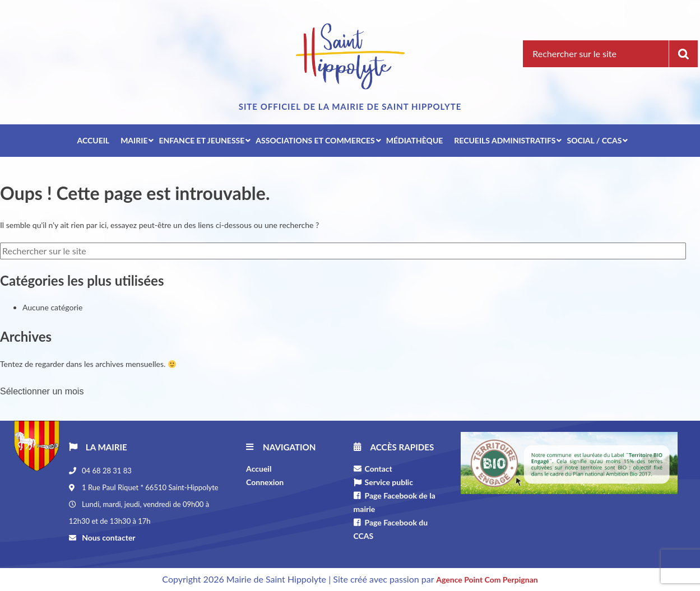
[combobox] (105, 389)
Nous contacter (108, 538)
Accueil (259, 469)
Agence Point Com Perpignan (487, 580)
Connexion (265, 482)
